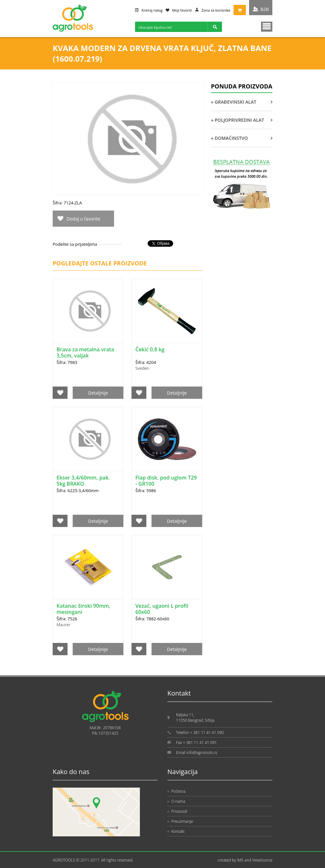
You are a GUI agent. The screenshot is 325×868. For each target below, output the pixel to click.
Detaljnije (98, 393)
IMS (240, 860)
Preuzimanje (180, 821)
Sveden (142, 368)
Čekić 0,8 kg (150, 349)
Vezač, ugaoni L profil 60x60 (162, 609)
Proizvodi (177, 811)
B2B (265, 9)
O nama (176, 801)
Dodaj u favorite (83, 219)
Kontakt (176, 831)
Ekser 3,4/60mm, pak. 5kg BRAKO (83, 481)
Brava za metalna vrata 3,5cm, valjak (85, 352)
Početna (176, 791)
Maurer (63, 625)
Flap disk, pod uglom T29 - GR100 (166, 481)
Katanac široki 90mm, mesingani (84, 609)
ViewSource (262, 860)
